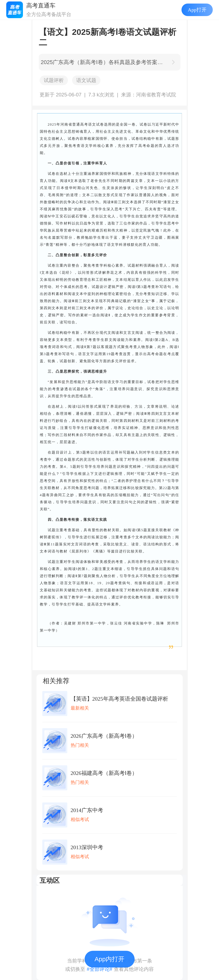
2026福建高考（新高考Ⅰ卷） (104, 773)
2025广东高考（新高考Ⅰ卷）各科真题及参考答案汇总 (103, 62)
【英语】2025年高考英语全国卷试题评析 (119, 699)
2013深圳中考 (87, 847)
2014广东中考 (87, 810)
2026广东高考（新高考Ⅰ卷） (104, 736)
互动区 (50, 880)
